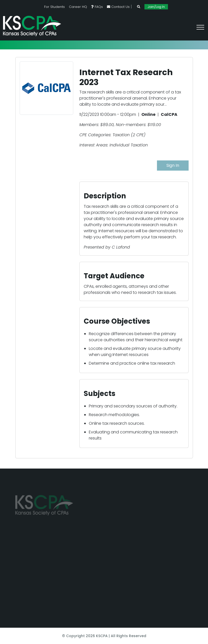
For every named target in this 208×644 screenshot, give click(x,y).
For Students (54, 7)
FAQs (97, 7)
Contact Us (118, 7)
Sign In (173, 165)
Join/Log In (156, 7)
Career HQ (78, 7)
